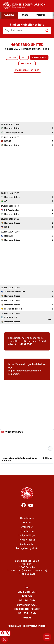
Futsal (27, 618)
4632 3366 (26, 344)
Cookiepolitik (27, 544)
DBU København (27, 605)
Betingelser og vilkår (27, 548)
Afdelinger (27, 527)
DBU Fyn (27, 596)
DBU (27, 588)
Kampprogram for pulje (27, 70)
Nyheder (27, 523)
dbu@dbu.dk (29, 574)
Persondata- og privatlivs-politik (27, 626)
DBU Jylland (27, 601)
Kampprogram (39, 57)
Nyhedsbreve (27, 518)
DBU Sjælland (27, 613)
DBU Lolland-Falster (27, 609)
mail (43, 341)
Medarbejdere (27, 531)
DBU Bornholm (27, 592)
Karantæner (27, 64)
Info (24, 57)
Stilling (12, 57)
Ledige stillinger (27, 535)
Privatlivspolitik (27, 540)
